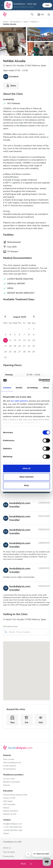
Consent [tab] (7, 388)
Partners (7, 785)
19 (15, 346)
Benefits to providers (12, 782)
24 (5, 352)
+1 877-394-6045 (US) (12, 827)
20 (20, 346)
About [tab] (46, 388)
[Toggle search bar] (32, 14)
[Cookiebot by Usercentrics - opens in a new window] (39, 380)
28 (24, 352)
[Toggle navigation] (49, 14)
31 (5, 357)
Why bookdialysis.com (12, 763)
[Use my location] (47, 632)
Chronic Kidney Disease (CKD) (15, 795)
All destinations (10, 769)
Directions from (10, 626)
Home (6, 22)
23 (34, 346)
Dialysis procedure (11, 811)
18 (10, 346)
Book (26, 864)
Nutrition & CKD (10, 814)
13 (20, 340)
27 (20, 352)
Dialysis (6, 808)
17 (5, 346)
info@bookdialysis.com (12, 824)
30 (34, 352)
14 (24, 340)
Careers (6, 834)
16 (34, 340)
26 (15, 352)
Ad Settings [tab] (32, 388)
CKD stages (8, 801)
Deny (26, 485)
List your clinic (9, 779)
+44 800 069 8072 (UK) (13, 830)
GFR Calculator (9, 805)
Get (47, 5)
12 (15, 340)
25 (10, 352)
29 (29, 352)
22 (29, 346)
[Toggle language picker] (40, 14)
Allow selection (26, 477)
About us (7, 848)
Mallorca (34, 22)
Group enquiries (10, 766)
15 (29, 340)
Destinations (16, 22)
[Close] (2, 5)
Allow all (26, 468)
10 (5, 340)
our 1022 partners (19, 401)
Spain (26, 22)
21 (24, 346)
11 (10, 340)
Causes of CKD (9, 798)
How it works (9, 759)
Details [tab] (19, 388)
